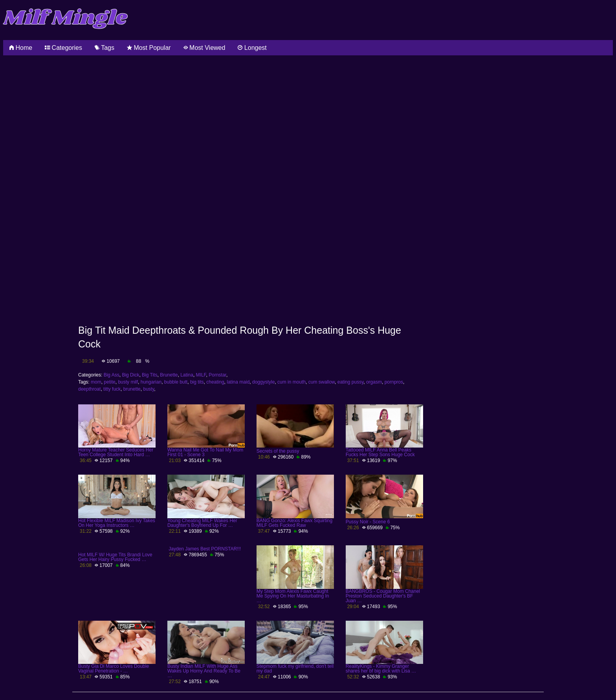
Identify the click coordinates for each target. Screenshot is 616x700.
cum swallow (322, 382)
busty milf (128, 382)
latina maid (238, 382)
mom (96, 382)
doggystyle (263, 382)
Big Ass (112, 375)
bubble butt (176, 382)
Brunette (169, 375)
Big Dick (130, 375)
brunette (132, 389)
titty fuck (112, 389)
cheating (215, 382)
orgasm (374, 382)
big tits (197, 382)
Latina (187, 375)
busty (148, 389)
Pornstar (217, 375)
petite (109, 382)
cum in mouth (291, 382)
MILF (201, 375)
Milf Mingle (65, 18)
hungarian (151, 382)
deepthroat (89, 389)
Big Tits (149, 375)
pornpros (394, 382)
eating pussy (351, 382)
